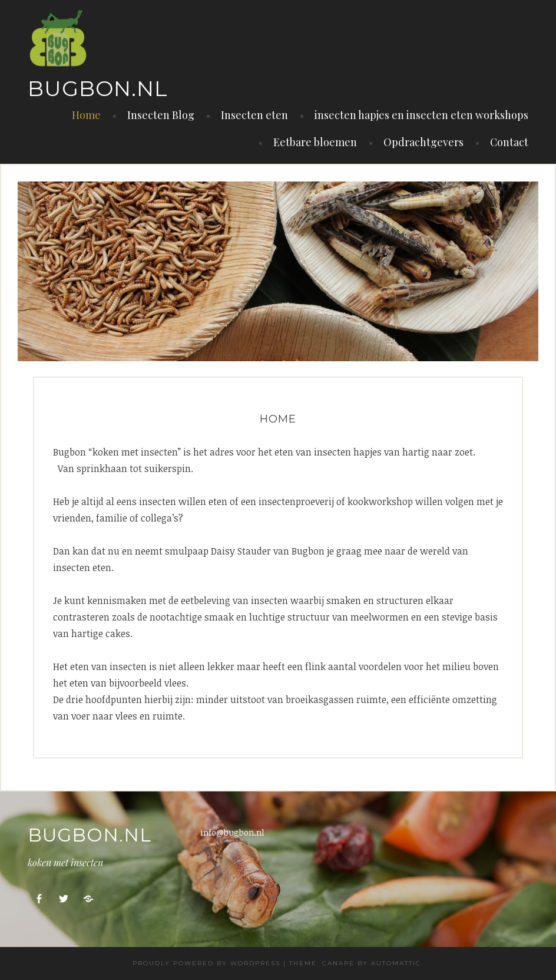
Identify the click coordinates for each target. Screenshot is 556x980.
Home (86, 115)
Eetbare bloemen (315, 142)
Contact (509, 142)
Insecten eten (254, 115)
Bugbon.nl (98, 88)
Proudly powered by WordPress (206, 963)
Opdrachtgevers (423, 142)
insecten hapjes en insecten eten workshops (421, 115)
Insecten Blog (161, 115)
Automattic (396, 963)
